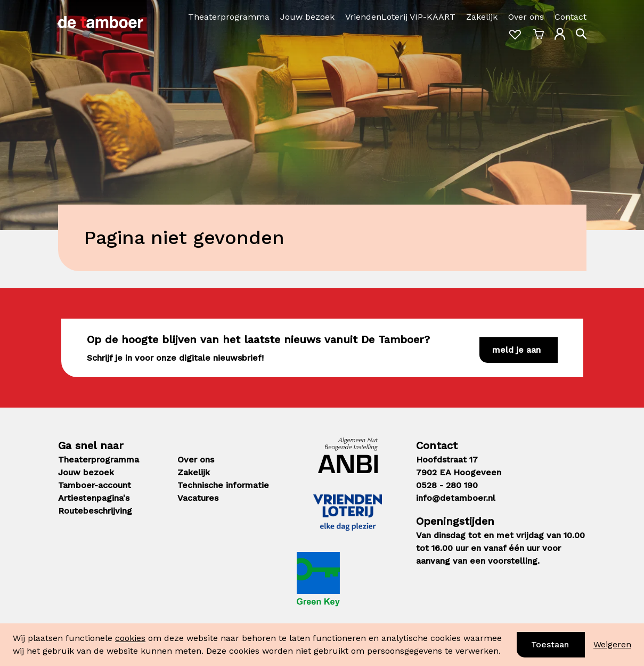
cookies (130, 638)
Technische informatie (223, 485)
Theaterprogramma (229, 17)
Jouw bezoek (307, 17)
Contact (570, 17)
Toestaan (550, 644)
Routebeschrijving (95, 511)
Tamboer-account (95, 485)
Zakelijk (482, 17)
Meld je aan (516, 350)
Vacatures (198, 498)
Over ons (526, 17)
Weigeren (612, 644)
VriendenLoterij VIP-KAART (400, 17)
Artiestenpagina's (94, 498)
